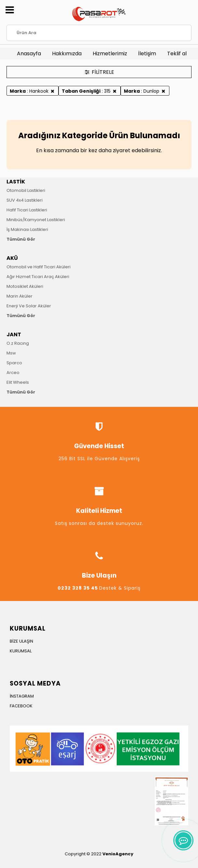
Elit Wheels (18, 382)
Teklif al (177, 53)
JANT (14, 334)
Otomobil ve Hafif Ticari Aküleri (39, 267)
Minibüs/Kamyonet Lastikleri (36, 220)
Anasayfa (29, 53)
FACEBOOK (21, 706)
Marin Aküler (20, 296)
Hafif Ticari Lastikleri (27, 210)
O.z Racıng (18, 343)
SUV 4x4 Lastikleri (25, 200)
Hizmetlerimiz (110, 53)
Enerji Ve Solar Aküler (29, 306)
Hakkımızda (67, 53)
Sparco (14, 363)
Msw (11, 353)
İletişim (147, 53)
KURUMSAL (21, 651)
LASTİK (16, 182)
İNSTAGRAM (22, 696)
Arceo (13, 373)
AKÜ (12, 258)
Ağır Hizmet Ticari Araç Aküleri (38, 277)
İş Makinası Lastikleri (27, 229)
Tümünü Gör (21, 239)
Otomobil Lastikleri (26, 190)
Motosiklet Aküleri (25, 286)
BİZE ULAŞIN (21, 641)
